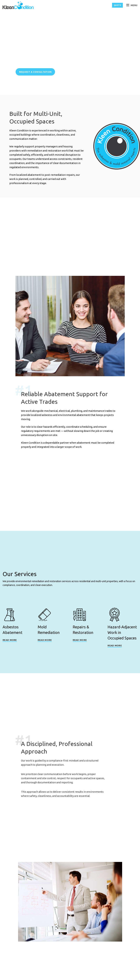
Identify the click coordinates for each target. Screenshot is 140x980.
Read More (10, 641)
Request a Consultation (35, 72)
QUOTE (118, 5)
